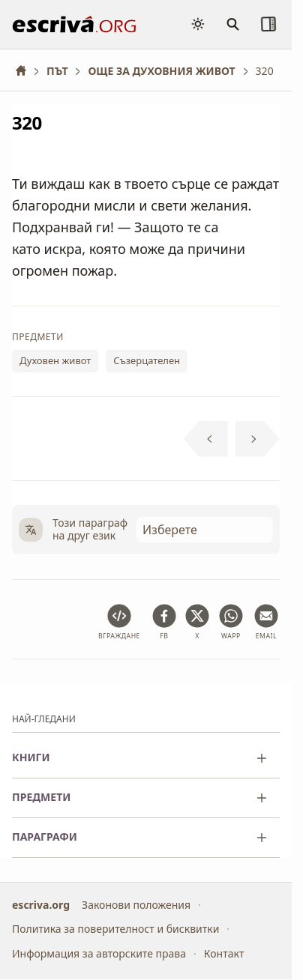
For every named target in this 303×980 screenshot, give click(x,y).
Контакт (224, 953)
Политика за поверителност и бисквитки (115, 929)
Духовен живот (55, 360)
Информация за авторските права (99, 953)
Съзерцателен (147, 360)
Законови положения (136, 905)
